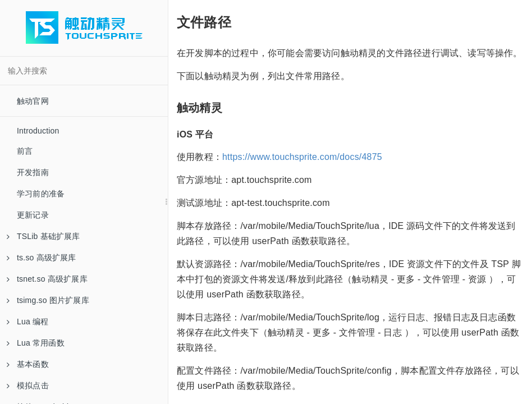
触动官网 (33, 101)
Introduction (38, 131)
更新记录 (33, 215)
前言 (25, 151)
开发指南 (33, 172)
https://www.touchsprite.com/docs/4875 (302, 157)
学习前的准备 (41, 194)
